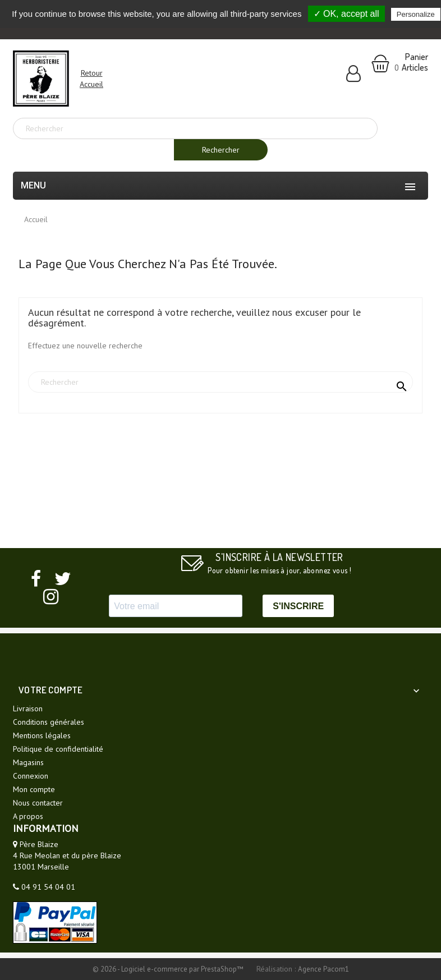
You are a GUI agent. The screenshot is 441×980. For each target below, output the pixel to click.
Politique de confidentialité (58, 749)
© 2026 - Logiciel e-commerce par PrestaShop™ (169, 969)
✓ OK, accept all (346, 14)
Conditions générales (49, 722)
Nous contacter (38, 803)
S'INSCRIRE (298, 606)
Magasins (28, 762)
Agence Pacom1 (323, 969)
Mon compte (34, 789)
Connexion (31, 776)
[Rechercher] (195, 128)
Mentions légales (42, 735)
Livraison (28, 708)
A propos (28, 816)
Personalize (416, 14)
